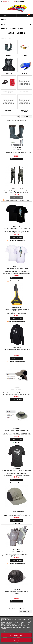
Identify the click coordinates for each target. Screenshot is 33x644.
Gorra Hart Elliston (17, 511)
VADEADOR (8, 110)
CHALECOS (8, 73)
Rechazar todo (16, 635)
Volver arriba (26, 612)
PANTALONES (25, 91)
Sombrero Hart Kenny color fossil (17, 430)
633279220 (21, 1)
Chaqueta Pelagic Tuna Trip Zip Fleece (17, 350)
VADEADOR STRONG (17, 188)
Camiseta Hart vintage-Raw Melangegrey (17, 471)
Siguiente (22, 608)
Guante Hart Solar (17, 551)
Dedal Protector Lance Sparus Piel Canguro (17, 310)
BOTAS (8, 56)
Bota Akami (17, 150)
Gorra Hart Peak (17, 390)
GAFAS (25, 56)
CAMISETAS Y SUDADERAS (25, 111)
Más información (6, 631)
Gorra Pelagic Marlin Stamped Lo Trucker (17, 593)
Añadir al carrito (17, 159)
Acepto (16, 640)
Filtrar (26, 117)
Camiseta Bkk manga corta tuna (17, 269)
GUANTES (25, 73)
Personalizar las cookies (19, 631)
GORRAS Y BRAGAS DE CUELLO (8, 92)
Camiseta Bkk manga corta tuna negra (17, 228)
